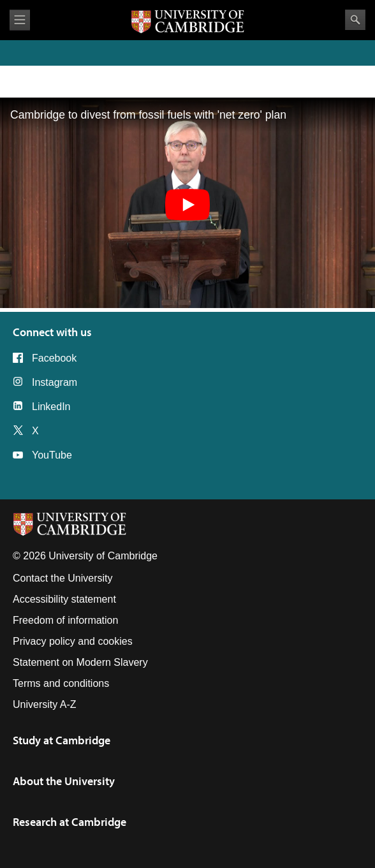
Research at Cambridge (70, 822)
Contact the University (63, 578)
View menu (20, 20)
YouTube (52, 455)
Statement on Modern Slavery (80, 662)
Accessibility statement (64, 599)
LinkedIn (51, 407)
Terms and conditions (61, 683)
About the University (64, 781)
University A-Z (45, 704)
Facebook (54, 358)
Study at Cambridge (62, 740)
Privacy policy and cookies (73, 641)
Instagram (55, 382)
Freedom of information (65, 620)
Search (355, 20)
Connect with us (52, 332)
